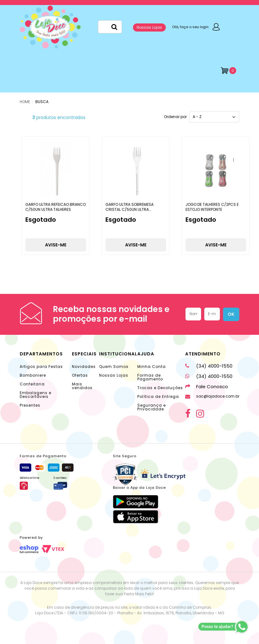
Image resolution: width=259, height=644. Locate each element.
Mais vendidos (82, 386)
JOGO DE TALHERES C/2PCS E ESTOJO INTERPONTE (212, 207)
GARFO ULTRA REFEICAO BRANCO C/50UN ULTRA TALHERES (56, 207)
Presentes (30, 405)
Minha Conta (152, 367)
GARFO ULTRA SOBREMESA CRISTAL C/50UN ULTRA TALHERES (129, 209)
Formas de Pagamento (150, 377)
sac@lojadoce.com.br (212, 396)
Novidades (84, 367)
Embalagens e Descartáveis (36, 395)
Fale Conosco (207, 386)
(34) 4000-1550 (209, 366)
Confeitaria (32, 384)
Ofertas (80, 375)
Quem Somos (114, 367)
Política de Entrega (158, 396)
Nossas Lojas (149, 27)
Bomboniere (33, 375)
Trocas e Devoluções (160, 388)
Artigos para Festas (41, 367)
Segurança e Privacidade (152, 407)
